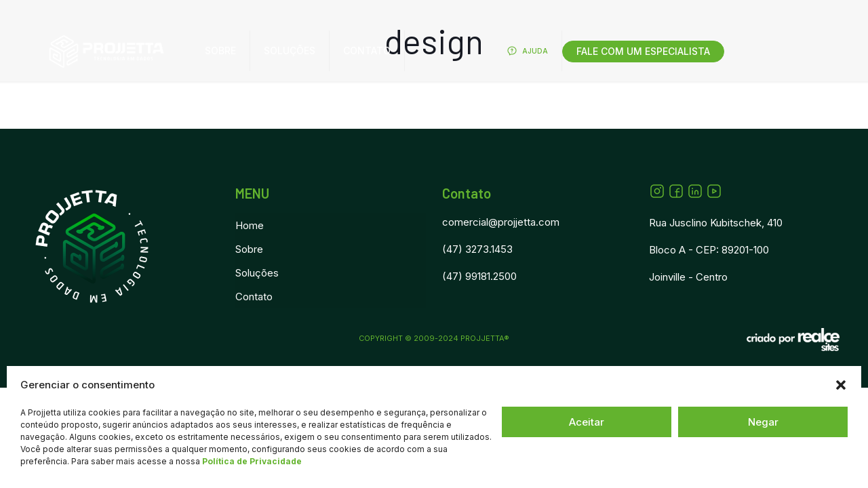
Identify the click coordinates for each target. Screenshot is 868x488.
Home (250, 225)
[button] (841, 385)
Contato (254, 297)
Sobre (249, 249)
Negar (763, 422)
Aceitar (587, 422)
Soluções (257, 273)
